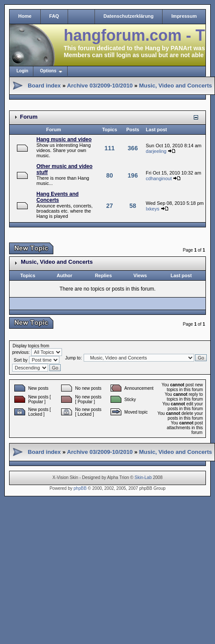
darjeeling (156, 151)
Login (22, 71)
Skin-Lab (143, 477)
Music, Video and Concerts (176, 86)
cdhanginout (159, 178)
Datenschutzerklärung (129, 16)
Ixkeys (152, 209)
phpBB (80, 488)
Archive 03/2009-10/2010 (100, 86)
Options (48, 71)
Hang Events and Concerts (57, 197)
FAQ (54, 16)
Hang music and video (64, 139)
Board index (44, 86)
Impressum (184, 16)
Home (25, 16)
